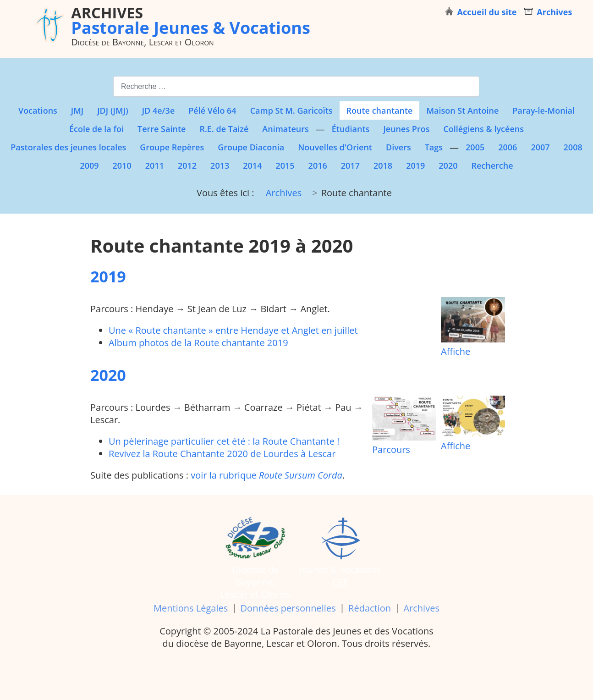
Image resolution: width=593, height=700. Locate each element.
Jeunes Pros (406, 129)
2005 (475, 147)
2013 (220, 165)
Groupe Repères (172, 147)
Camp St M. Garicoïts (291, 110)
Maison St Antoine (462, 110)
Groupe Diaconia (251, 147)
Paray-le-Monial (544, 110)
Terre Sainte (162, 129)
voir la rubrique (266, 475)
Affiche (473, 327)
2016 (318, 165)
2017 (350, 165)
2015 (285, 165)
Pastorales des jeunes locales (68, 147)
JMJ (77, 110)
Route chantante (380, 110)
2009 (89, 165)
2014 (252, 165)
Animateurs (285, 129)
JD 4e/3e (159, 110)
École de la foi (96, 129)
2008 (573, 147)
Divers (398, 147)
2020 (448, 165)
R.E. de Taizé (224, 129)
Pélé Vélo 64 (212, 110)
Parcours (404, 426)
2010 (122, 165)
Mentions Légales (191, 608)
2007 (540, 147)
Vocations (38, 110)
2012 (187, 165)
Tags (434, 147)
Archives (421, 608)
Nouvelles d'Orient (335, 147)
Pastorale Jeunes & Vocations (191, 20)
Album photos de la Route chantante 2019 (198, 343)
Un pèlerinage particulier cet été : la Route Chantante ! (224, 441)
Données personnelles (288, 608)
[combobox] (296, 86)
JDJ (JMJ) (113, 110)
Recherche (492, 165)
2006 (508, 147)
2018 (383, 165)
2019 (415, 165)
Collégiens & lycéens (483, 129)
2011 (155, 165)
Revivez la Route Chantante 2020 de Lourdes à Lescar (222, 454)
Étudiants (351, 129)
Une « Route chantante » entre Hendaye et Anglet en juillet (233, 330)
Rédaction (370, 608)
